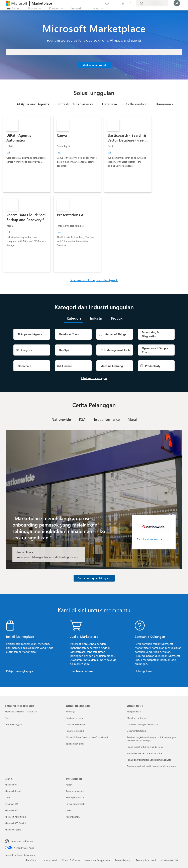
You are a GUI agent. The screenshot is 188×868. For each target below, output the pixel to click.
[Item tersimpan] (123, 3)
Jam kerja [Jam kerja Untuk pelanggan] (71, 712)
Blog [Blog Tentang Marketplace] (7, 718)
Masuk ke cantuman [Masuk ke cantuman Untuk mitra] (137, 718)
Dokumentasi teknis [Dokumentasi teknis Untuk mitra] (136, 731)
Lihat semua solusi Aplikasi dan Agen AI (94, 280)
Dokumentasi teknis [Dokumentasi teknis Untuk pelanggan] (76, 724)
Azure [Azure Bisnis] (8, 797)
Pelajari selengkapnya (19, 671)
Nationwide (61, 419)
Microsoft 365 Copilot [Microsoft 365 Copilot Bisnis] (15, 823)
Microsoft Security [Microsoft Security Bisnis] (14, 791)
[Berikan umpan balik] (107, 3)
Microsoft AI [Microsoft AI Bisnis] (11, 785)
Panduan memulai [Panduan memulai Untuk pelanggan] (75, 718)
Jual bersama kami (82, 671)
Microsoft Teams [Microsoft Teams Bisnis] (13, 830)
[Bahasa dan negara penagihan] (152, 3)
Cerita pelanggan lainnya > (94, 578)
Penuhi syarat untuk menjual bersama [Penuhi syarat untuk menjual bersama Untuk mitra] (145, 747)
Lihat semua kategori (94, 378)
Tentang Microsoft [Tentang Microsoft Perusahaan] (75, 791)
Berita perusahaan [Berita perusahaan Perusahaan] (75, 797)
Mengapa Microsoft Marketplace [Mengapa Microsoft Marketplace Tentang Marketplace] (21, 712)
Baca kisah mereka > (150, 539)
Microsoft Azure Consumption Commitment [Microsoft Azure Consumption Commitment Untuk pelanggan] (87, 737)
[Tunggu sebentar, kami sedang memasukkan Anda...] (177, 3)
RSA (82, 419)
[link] (27, 154)
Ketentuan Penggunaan (97, 860)
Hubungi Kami (49, 860)
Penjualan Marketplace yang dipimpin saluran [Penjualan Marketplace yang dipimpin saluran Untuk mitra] (149, 760)
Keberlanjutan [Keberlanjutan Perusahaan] (73, 817)
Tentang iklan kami (146, 860)
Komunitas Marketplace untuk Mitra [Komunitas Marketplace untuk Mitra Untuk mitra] (144, 753)
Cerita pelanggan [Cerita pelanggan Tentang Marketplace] (13, 724)
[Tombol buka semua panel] (14, 8)
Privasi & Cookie (71, 860)
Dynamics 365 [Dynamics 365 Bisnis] (12, 804)
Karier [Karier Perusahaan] (69, 785)
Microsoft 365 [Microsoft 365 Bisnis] (12, 810)
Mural (132, 419)
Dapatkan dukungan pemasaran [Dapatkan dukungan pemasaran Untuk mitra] (142, 724)
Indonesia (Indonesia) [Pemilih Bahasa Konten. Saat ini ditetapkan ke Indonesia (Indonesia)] (22, 841)
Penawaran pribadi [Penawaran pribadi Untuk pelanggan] (75, 731)
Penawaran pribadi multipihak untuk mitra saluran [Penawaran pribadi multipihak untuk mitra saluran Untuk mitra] (151, 766)
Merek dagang (123, 860)
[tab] (32, 104)
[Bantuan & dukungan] (115, 3)
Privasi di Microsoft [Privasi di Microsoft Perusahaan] (75, 804)
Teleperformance (107, 419)
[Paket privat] (131, 3)
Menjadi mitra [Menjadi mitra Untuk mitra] (134, 712)
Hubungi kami (144, 671)
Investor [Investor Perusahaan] (70, 810)
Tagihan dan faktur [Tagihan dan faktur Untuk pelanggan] (75, 744)
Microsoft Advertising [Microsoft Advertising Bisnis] (15, 817)
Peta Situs (31, 860)
